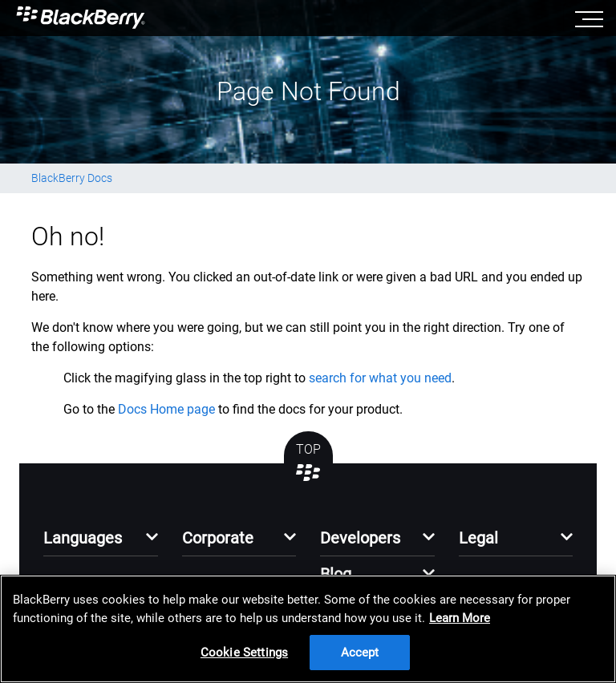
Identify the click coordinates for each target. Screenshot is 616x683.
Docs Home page (166, 409)
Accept (360, 653)
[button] (101, 542)
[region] (308, 629)
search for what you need (380, 378)
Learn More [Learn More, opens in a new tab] (460, 618)
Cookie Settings (244, 653)
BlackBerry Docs (72, 178)
